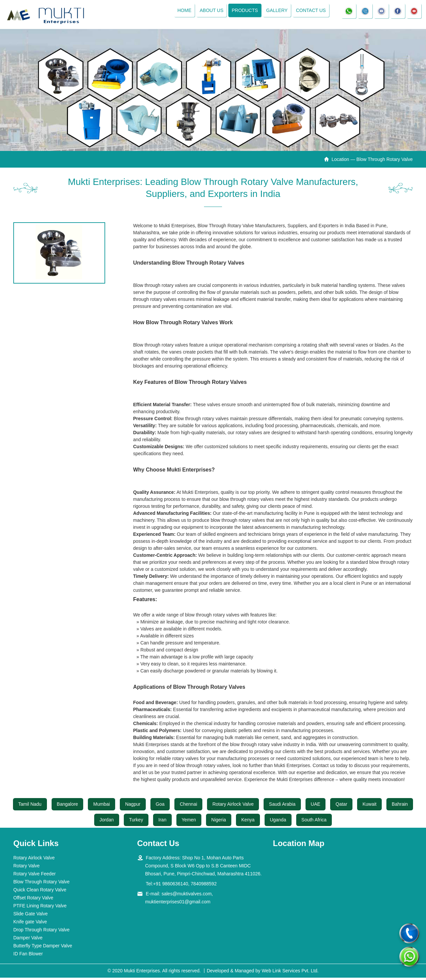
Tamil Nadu (30, 807)
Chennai (188, 807)
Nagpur (133, 807)
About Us (210, 12)
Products (243, 12)
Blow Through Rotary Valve (41, 884)
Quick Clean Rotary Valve (40, 892)
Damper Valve (28, 940)
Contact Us (309, 12)
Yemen (189, 822)
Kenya (248, 822)
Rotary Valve (26, 868)
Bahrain (400, 807)
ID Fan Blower (28, 956)
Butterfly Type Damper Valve (43, 948)
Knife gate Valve (30, 924)
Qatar (341, 807)
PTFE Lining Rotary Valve (40, 908)
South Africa (314, 822)
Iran (162, 822)
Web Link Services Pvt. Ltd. (290, 973)
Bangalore (68, 807)
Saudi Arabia (282, 807)
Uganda (278, 822)
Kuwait (369, 807)
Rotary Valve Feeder (34, 876)
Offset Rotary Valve (33, 900)
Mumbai (102, 807)
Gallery (275, 12)
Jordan (107, 822)
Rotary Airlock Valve (233, 807)
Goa (160, 807)
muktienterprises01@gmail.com (178, 904)
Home (182, 12)
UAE (316, 807)
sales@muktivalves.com (186, 896)
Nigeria (219, 822)
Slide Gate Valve (30, 916)
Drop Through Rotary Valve (41, 932)
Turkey (136, 822)
